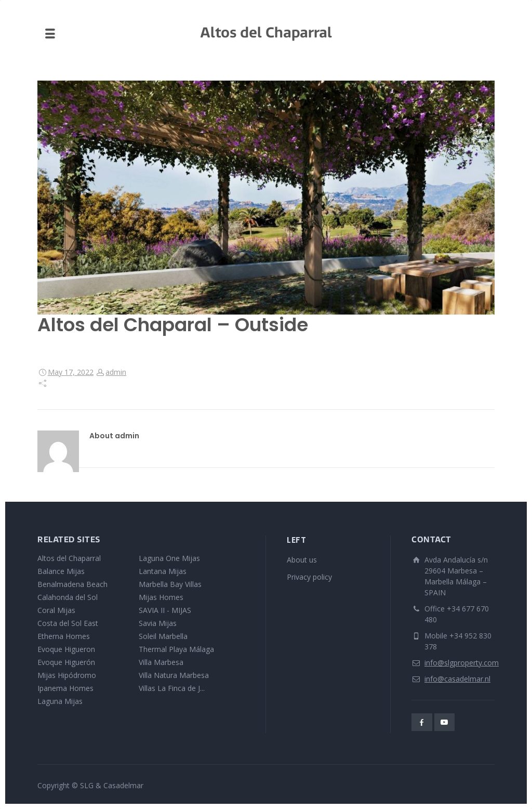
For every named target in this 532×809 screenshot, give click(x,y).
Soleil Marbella (163, 636)
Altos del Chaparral (69, 558)
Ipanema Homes (65, 688)
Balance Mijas (61, 571)
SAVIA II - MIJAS (165, 610)
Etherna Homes (64, 636)
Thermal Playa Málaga (176, 649)
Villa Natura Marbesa (174, 675)
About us (302, 560)
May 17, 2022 (71, 372)
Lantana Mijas (163, 571)
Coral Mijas (56, 610)
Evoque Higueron (66, 649)
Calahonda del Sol (68, 597)
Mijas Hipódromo (67, 675)
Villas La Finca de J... (172, 688)
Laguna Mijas (60, 701)
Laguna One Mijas (169, 558)
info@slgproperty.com (462, 663)
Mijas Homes (161, 597)
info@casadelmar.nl (457, 679)
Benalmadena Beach (72, 584)
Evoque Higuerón (66, 662)
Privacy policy (309, 577)
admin (116, 372)
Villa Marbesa (161, 662)
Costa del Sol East (68, 623)
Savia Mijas (158, 623)
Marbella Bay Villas (170, 584)
